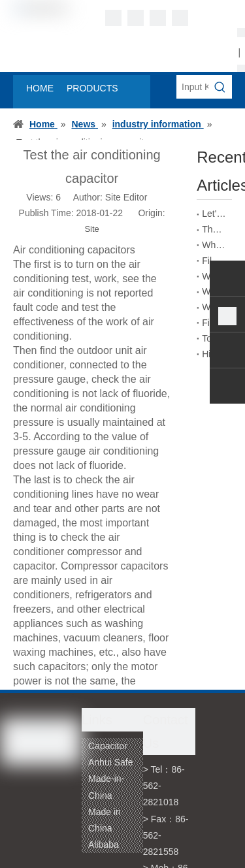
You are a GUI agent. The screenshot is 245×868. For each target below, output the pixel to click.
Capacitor (108, 746)
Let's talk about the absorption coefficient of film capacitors (214, 214)
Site (91, 229)
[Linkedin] (136, 18)
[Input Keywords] (192, 87)
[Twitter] (158, 18)
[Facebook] (113, 18)
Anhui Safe (111, 762)
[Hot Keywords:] (220, 87)
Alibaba (104, 844)
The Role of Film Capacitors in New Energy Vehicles (214, 229)
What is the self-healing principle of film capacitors (214, 245)
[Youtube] (180, 18)
